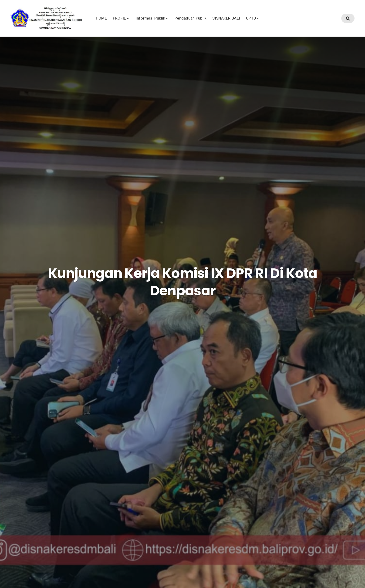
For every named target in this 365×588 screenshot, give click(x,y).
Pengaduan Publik (222, 23)
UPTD (282, 23)
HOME (133, 23)
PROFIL (151, 23)
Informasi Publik (182, 23)
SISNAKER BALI (258, 23)
